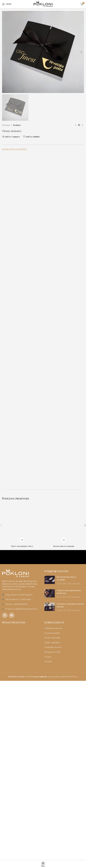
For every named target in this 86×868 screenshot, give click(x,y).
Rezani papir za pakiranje (64, 726)
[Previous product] (76, 305)
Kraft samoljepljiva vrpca (22, 726)
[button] (5, 52)
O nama (48, 836)
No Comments (74, 763)
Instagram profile (53, 832)
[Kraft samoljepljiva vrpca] (22, 703)
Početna (6, 305)
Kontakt (48, 841)
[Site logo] (43, 4)
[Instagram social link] (5, 795)
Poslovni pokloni (52, 813)
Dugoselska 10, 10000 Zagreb (19, 774)
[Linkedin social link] (12, 795)
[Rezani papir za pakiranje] (64, 703)
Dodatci (17, 305)
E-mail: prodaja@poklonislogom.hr (21, 788)
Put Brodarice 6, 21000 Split (18, 779)
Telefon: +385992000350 (17, 784)
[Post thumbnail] (50, 760)
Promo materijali (52, 817)
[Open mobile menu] (7, 4)
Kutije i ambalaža (52, 822)
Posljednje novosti (53, 827)
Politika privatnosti (53, 808)
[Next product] (82, 305)
